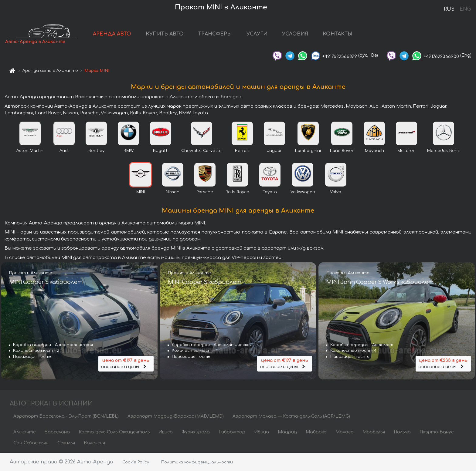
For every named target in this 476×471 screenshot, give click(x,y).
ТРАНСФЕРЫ (215, 34)
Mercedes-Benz (443, 151)
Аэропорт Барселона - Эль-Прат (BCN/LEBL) (66, 416)
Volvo (336, 192)
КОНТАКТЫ (338, 34)
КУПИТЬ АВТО (165, 34)
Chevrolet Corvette (201, 151)
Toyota (270, 192)
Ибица (262, 432)
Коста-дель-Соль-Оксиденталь (114, 432)
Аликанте (24, 432)
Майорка (316, 432)
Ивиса (166, 432)
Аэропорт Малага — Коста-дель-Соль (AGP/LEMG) (291, 416)
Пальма (402, 432)
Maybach (374, 151)
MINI (141, 192)
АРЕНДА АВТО (112, 34)
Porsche (205, 192)
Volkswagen (303, 192)
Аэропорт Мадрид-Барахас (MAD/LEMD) (176, 416)
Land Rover (342, 151)
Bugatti (161, 151)
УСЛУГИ (257, 34)
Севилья (66, 443)
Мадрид (287, 432)
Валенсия (94, 443)
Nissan (173, 192)
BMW (129, 151)
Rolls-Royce (237, 192)
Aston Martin (30, 151)
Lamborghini (308, 151)
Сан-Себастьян (31, 443)
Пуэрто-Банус (437, 432)
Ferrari (242, 151)
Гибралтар (232, 432)
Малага (345, 432)
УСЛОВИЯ (295, 34)
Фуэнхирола (196, 432)
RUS (449, 9)
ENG (465, 9)
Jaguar (274, 151)
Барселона (57, 432)
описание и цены (126, 363)
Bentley (96, 151)
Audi (64, 151)
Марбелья (374, 432)
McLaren (406, 151)
